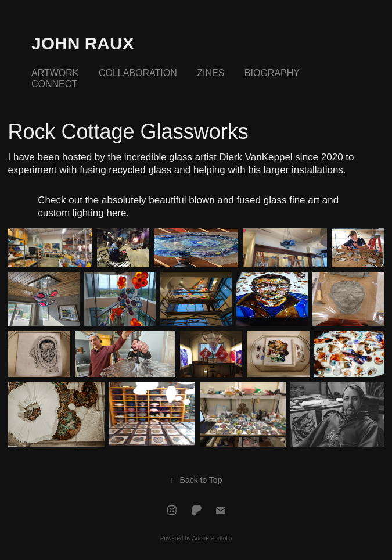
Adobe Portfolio (212, 538)
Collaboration (138, 73)
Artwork (55, 73)
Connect (54, 84)
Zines (211, 73)
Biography (272, 73)
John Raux (83, 43)
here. (118, 213)
